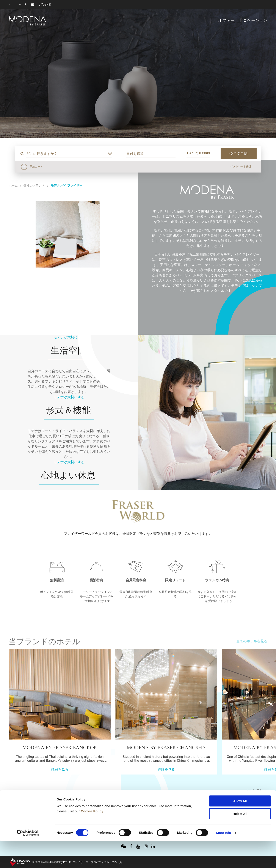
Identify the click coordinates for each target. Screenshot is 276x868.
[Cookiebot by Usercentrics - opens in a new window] (28, 809)
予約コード (36, 167)
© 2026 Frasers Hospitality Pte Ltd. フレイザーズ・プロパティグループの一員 (77, 862)
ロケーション (255, 21)
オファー (226, 21)
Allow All (240, 777)
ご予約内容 (45, 5)
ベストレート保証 (241, 166)
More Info (224, 809)
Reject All (240, 790)
